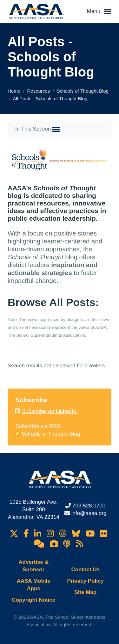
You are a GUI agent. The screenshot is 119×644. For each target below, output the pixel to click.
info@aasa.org (89, 513)
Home (15, 91)
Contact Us (85, 570)
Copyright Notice (33, 600)
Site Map (85, 592)
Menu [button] (99, 12)
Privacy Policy (86, 581)
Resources (39, 91)
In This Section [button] (38, 129)
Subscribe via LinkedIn (50, 411)
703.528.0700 (89, 506)
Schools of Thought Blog (83, 91)
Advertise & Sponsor (34, 566)
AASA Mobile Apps (34, 585)
